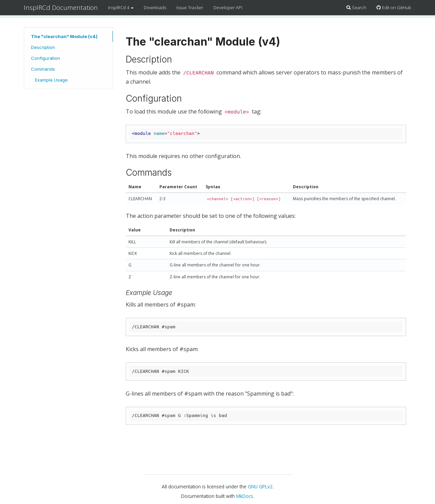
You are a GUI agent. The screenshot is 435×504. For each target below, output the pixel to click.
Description (43, 47)
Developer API (228, 7)
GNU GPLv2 (260, 486)
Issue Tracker (190, 7)
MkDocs (245, 496)
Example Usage (51, 80)
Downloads (155, 7)
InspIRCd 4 (121, 7)
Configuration (46, 58)
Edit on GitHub (394, 7)
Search (356, 7)
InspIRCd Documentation (61, 7)
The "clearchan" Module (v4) (64, 36)
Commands (43, 69)
